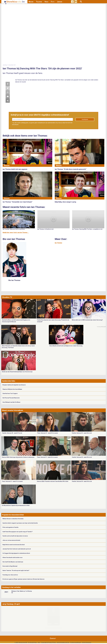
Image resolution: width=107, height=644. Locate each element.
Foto (53, 2)
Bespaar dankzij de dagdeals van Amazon (14, 385)
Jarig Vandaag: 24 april (11, 604)
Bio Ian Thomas (14, 280)
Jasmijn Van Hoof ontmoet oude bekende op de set (17, 549)
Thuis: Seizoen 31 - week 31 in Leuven (12, 481)
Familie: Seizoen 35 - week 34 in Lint (82, 481)
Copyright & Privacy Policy (48, 643)
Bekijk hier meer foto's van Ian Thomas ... (16, 232)
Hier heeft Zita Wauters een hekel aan (13, 562)
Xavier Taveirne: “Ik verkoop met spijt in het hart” (16, 570)
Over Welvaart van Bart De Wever (11, 402)
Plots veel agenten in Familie (10, 527)
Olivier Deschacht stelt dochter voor (13, 558)
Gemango (88, 643)
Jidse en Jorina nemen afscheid (11, 540)
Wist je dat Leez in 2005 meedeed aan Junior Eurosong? (87, 320)
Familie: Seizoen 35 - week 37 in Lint (12, 433)
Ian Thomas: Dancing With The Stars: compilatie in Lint (87, 229)
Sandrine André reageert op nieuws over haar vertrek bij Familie (20, 523)
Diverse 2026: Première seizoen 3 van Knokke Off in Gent (53, 481)
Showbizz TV (7, 297)
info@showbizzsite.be (63, 643)
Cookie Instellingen (76, 643)
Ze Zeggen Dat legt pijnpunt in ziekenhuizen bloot (16, 553)
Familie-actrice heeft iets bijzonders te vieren (15, 536)
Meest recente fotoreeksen (13, 410)
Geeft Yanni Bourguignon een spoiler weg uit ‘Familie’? (18, 532)
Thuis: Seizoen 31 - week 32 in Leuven (47, 457)
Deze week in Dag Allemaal (10, 566)
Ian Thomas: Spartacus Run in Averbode (14, 229)
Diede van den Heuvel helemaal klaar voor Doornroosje (17, 372)
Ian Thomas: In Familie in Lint (45, 229)
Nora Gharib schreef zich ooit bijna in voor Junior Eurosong (66, 346)
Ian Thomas (58, 243)
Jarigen (60, 2)
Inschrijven (85, 119)
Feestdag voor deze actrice (10, 575)
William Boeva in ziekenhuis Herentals (13, 519)
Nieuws (31, 2)
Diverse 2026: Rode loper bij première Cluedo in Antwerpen (18, 457)
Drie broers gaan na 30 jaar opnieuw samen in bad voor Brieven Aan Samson (23, 579)
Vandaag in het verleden (11, 587)
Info (39, 643)
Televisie (39, 2)
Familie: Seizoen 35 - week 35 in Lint (82, 457)
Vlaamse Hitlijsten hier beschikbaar (12, 389)
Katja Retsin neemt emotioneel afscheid (14, 545)
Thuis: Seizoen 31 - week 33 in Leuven (47, 433)
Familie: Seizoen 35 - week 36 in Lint (82, 433)
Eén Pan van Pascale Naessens (11, 398)
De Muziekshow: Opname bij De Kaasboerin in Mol (16, 505)
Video (46, 2)
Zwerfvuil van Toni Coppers (10, 393)
